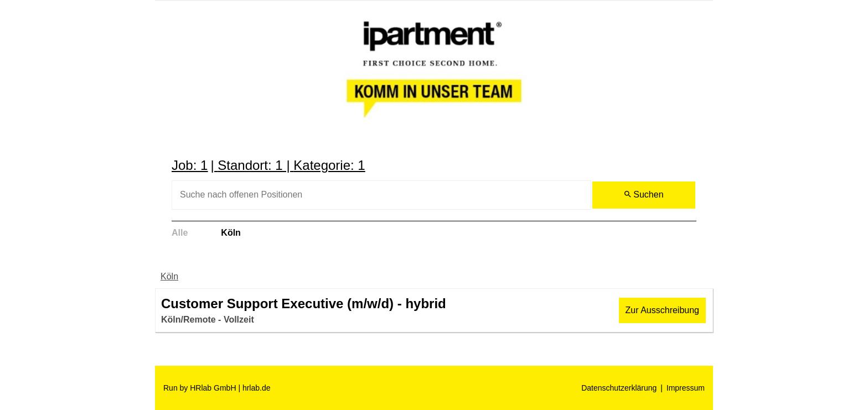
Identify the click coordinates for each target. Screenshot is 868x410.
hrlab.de (257, 388)
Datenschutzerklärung (619, 388)
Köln (231, 233)
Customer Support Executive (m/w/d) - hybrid (304, 303)
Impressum (686, 388)
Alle (180, 233)
